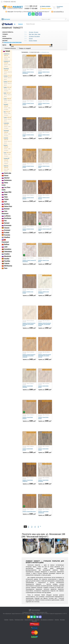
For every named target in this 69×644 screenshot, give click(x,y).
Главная (6, 620)
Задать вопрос (45, 6)
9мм (33, 34)
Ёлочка (31, 41)
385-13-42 (31, 6)
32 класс (31, 32)
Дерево (35, 41)
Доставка (62, 620)
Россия (31, 38)
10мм (36, 34)
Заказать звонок (46, 9)
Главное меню (8, 2)
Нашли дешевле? (29, 620)
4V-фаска (31, 36)
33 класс (36, 32)
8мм (30, 34)
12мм (39, 34)
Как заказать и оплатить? (47, 620)
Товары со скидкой (24, 48)
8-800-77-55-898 (31, 8)
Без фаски (37, 36)
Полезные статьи (19, 620)
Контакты (34, 621)
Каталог (6, 19)
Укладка (57, 620)
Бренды (11, 620)
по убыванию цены (45, 52)
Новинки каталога (9, 48)
